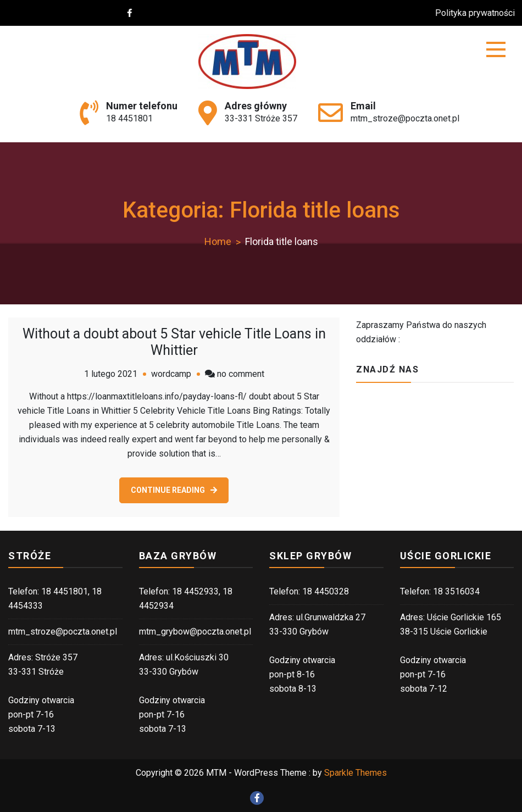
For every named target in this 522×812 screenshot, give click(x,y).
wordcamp (171, 374)
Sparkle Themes (356, 773)
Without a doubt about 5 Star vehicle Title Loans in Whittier (174, 342)
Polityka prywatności (482, 13)
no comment (241, 374)
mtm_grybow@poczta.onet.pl (195, 632)
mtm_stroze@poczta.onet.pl (405, 118)
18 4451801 (129, 118)
